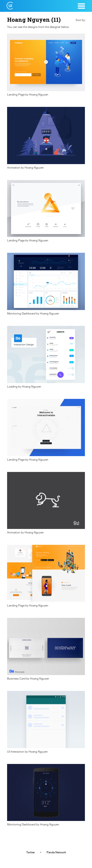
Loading (12, 387)
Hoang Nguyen (39, 95)
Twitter (31, 852)
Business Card (16, 679)
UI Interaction (16, 752)
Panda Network (56, 852)
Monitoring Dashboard (21, 314)
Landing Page (16, 95)
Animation (14, 168)
